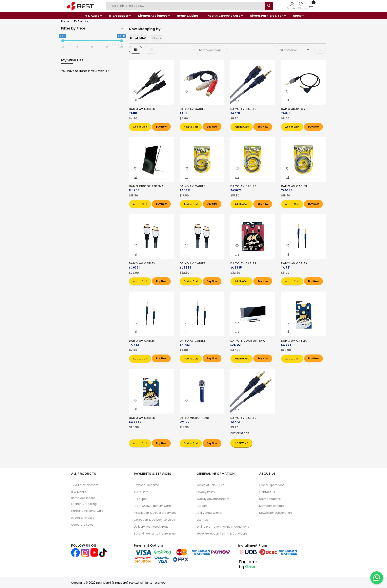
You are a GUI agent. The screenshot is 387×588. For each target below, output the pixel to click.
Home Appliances (83, 498)
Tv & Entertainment (85, 485)
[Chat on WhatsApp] (377, 578)
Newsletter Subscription (275, 513)
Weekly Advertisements (213, 499)
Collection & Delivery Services (154, 520)
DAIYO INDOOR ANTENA (146, 186)
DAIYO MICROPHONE (195, 418)
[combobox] (186, 6)
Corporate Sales (82, 525)
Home (65, 21)
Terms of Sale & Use (210, 485)
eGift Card (141, 492)
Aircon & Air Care (83, 518)
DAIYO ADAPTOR (293, 109)
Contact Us (267, 492)
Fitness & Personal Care (87, 511)
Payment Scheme (146, 485)
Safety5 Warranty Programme (155, 534)
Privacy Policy (206, 492)
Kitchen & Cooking (84, 504)
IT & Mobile (79, 492)
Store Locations (270, 499)
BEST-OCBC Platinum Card (152, 506)
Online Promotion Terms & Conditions (223, 527)
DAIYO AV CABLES (142, 109)
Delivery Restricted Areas (151, 527)
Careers (202, 506)
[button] (136, 91)
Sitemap (202, 520)
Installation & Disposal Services (155, 513)
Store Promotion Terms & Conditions (222, 534)
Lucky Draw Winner (209, 513)
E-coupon (141, 499)
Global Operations (272, 485)
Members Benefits (272, 506)
